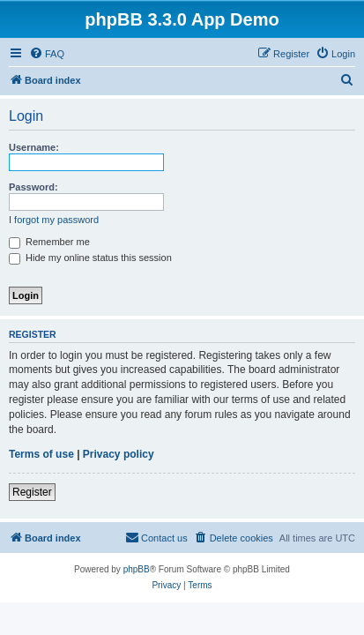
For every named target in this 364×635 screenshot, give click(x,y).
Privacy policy (119, 454)
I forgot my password (54, 220)
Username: (34, 147)
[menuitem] (47, 54)
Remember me (49, 242)
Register (32, 492)
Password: (33, 187)
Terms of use (41, 454)
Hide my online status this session (90, 258)
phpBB (137, 569)
